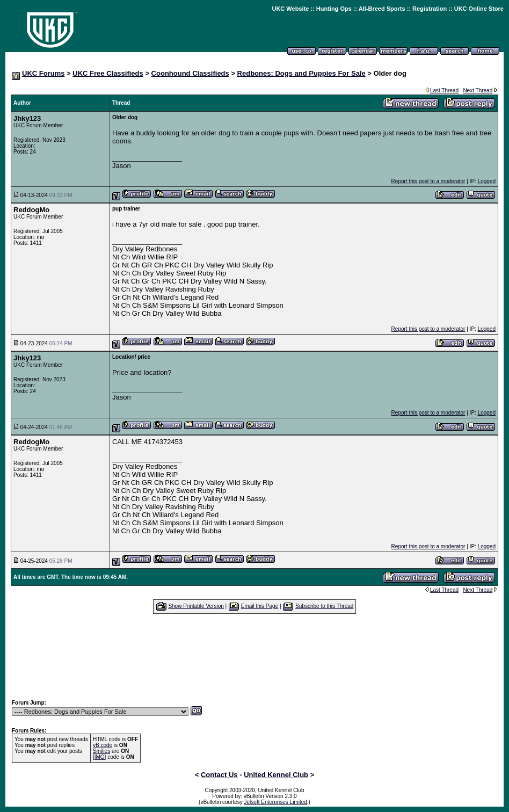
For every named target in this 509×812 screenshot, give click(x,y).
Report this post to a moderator (428, 181)
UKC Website (290, 9)
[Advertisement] (255, 656)
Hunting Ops (334, 9)
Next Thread (478, 90)
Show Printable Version (196, 606)
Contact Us (219, 775)
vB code (103, 745)
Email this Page (260, 606)
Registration (430, 9)
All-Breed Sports (382, 9)
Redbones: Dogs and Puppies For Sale (301, 73)
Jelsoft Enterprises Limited (276, 802)
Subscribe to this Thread (324, 606)
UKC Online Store (479, 9)
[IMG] (99, 757)
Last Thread (444, 90)
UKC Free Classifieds (108, 73)
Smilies (101, 751)
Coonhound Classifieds (190, 73)
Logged (487, 181)
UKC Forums (43, 73)
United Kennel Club (276, 775)
